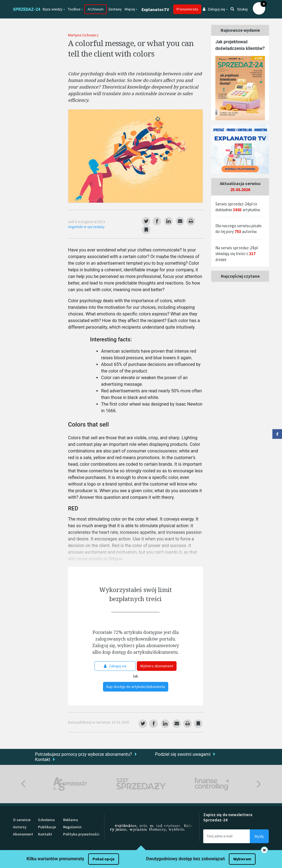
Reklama (70, 820)
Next (259, 784)
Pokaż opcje (104, 859)
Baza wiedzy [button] (53, 9)
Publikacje (47, 827)
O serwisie (22, 820)
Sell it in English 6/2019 (86, 222)
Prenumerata (187, 9)
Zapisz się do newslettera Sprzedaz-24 (228, 817)
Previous (23, 784)
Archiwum (96, 9)
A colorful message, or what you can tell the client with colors (131, 48)
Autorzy (20, 827)
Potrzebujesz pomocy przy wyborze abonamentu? (83, 754)
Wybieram (242, 859)
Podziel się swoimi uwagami (183, 754)
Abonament (23, 834)
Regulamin (72, 827)
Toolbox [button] (74, 9)
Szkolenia (46, 820)
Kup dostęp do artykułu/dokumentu (136, 687)
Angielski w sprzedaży (86, 227)
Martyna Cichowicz (83, 35)
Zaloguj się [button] (214, 9)
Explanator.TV (155, 9)
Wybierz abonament (157, 666)
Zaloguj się (115, 666)
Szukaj (239, 9)
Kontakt (43, 759)
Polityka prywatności (81, 834)
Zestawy (115, 9)
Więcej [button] (130, 9)
